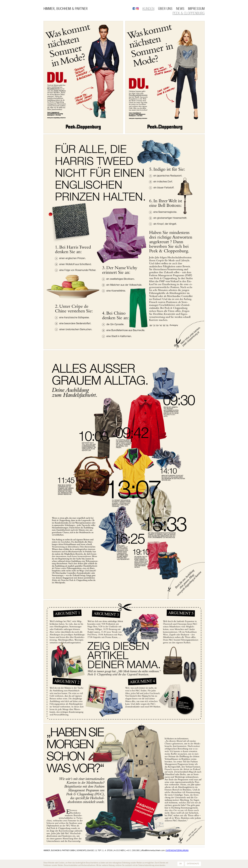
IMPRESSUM (196, 9)
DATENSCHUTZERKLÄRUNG (177, 850)
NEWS (180, 9)
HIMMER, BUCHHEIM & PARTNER (66, 9)
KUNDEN (148, 9)
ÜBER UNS (165, 9)
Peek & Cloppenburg (189, 13)
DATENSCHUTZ (193, 864)
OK (181, 864)
